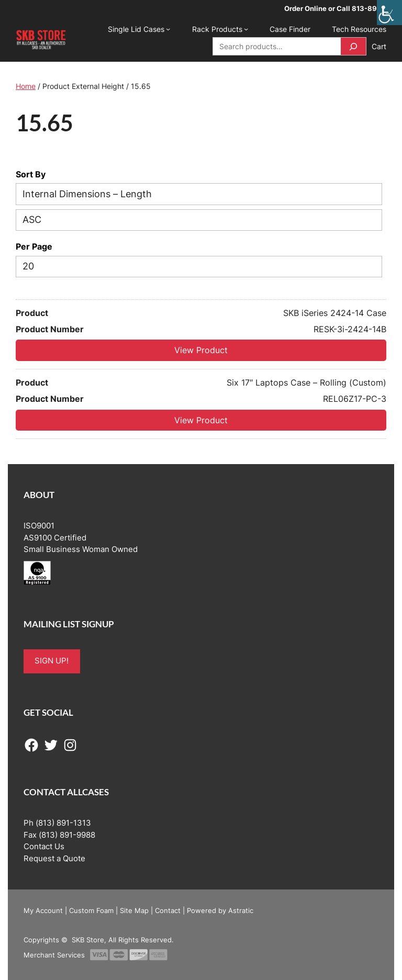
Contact (168, 910)
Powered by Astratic (220, 910)
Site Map (134, 910)
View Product (201, 350)
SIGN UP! (52, 661)
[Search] (353, 46)
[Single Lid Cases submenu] (168, 29)
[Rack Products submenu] (246, 29)
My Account (43, 910)
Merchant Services (54, 955)
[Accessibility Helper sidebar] (389, 13)
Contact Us (44, 847)
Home (26, 86)
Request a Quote (54, 859)
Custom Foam (91, 910)
